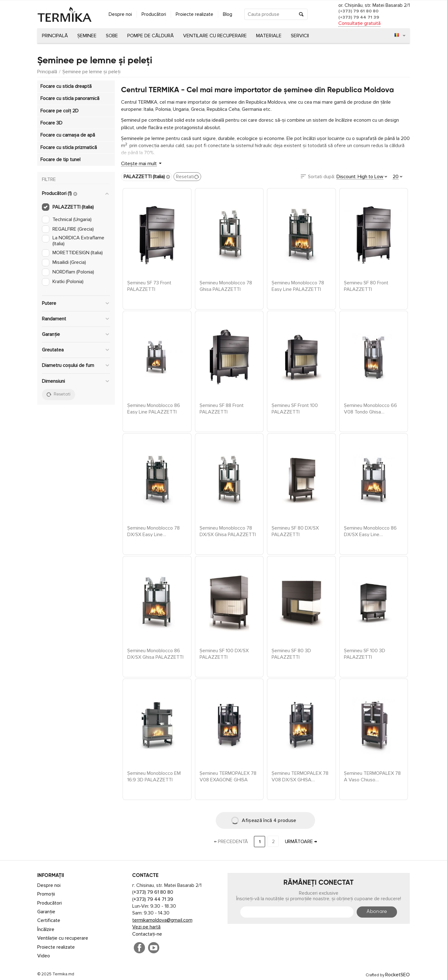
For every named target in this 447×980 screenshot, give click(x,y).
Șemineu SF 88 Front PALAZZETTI (222, 408)
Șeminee (87, 36)
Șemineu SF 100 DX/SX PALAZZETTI (224, 653)
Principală (55, 36)
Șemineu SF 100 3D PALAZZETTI (365, 653)
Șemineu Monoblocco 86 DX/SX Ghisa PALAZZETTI (155, 653)
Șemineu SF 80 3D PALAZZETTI (291, 653)
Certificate (49, 920)
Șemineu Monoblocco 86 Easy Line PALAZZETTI (154, 408)
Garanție (46, 912)
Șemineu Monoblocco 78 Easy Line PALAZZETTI (298, 286)
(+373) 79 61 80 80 (358, 11)
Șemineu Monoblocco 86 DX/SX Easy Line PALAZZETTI (370, 531)
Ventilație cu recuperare (63, 938)
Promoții (46, 894)
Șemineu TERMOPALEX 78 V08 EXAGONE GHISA (228, 776)
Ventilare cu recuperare (215, 36)
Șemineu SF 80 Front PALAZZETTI (366, 286)
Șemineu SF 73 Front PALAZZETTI (149, 286)
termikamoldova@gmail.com (162, 920)
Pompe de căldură (151, 36)
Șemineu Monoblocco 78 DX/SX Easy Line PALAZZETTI (154, 531)
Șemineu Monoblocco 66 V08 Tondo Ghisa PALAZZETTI (370, 408)
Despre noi (120, 14)
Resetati (188, 177)
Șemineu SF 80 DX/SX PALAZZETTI (295, 531)
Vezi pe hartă (146, 927)
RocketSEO (397, 975)
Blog (228, 14)
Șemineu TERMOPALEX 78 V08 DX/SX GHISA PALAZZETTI (300, 776)
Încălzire (46, 929)
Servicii (300, 36)
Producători (154, 14)
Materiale (269, 36)
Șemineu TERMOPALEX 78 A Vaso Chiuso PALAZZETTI (372, 776)
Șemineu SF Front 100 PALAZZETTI (295, 408)
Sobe (112, 36)
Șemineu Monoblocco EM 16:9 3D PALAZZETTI (154, 776)
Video (44, 956)
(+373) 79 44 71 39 (359, 17)
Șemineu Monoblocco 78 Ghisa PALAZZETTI (226, 286)
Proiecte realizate (194, 14)
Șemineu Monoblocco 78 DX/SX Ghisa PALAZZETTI (228, 531)
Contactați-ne (147, 934)
